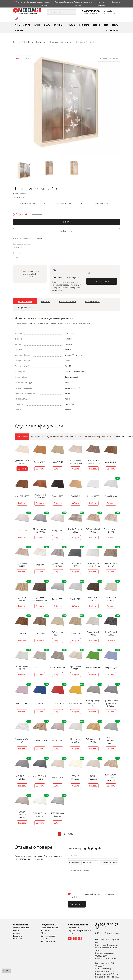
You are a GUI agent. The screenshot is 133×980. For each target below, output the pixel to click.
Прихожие (84, 25)
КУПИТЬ (67, 223)
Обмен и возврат (48, 936)
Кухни (37, 25)
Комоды (19, 31)
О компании (20, 925)
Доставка (45, 930)
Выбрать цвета (66, 232)
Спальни (71, 25)
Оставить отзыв (77, 904)
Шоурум (24, 2)
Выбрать (40, 469)
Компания (31, 2)
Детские (97, 25)
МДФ (106, 25)
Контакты (116, 2)
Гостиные (59, 25)
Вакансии (17, 936)
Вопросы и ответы (49, 941)
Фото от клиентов (21, 928)
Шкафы (47, 25)
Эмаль (115, 25)
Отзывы (38, 2)
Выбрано (22, 469)
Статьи (44, 939)
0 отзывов (25, 198)
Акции (19, 2)
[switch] (70, 894)
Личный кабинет (78, 925)
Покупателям (69, 2)
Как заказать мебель (50, 928)
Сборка (44, 933)
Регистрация (74, 928)
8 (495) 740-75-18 (91, 11)
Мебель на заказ (23, 25)
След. (71, 834)
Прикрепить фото (109, 863)
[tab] (25, 302)
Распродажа (112, 31)
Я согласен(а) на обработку (94, 895)
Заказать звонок (91, 14)
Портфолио (59, 2)
